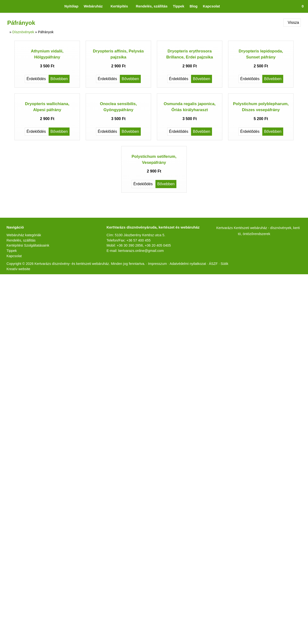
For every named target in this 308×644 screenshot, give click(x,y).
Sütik (249, 354)
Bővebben (60, 121)
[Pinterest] (154, 293)
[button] (301, 6)
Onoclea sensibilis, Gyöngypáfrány (118, 197)
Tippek (12, 341)
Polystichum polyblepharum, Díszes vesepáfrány (261, 194)
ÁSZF (238, 354)
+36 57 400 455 (143, 336)
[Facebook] (128, 293)
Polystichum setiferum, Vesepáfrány (154, 250)
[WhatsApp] (163, 293)
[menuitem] (63, 6)
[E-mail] (171, 293)
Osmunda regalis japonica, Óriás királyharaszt (190, 194)
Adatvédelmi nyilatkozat (211, 354)
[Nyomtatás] (180, 293)
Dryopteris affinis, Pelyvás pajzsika (118, 96)
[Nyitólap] (4, 6)
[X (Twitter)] (137, 293)
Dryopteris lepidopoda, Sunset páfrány (261, 96)
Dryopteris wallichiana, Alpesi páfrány (47, 197)
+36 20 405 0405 (162, 341)
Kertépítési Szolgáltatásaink (31, 336)
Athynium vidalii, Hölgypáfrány (47, 96)
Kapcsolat (15, 346)
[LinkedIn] (145, 293)
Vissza (291, 22)
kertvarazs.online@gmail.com (145, 347)
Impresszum (176, 354)
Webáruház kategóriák (26, 325)
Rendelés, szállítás (22, 331)
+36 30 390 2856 (132, 341)
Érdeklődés (35, 121)
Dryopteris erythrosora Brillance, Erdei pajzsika (190, 96)
